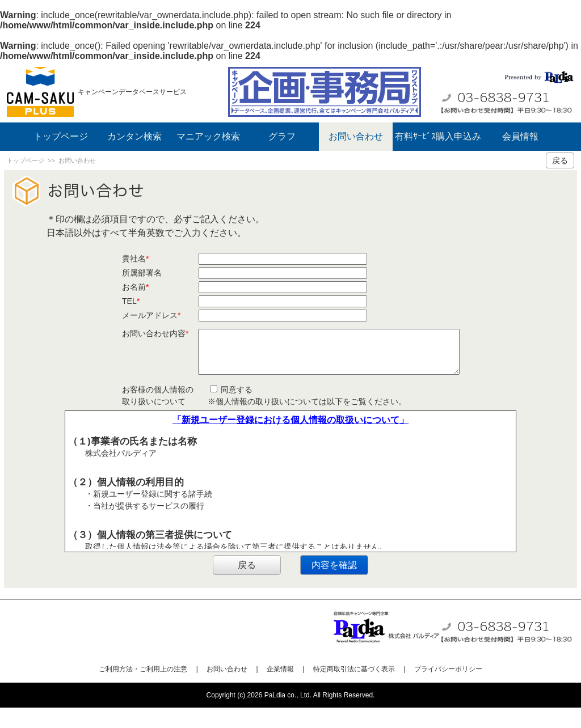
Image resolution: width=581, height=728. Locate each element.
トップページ (61, 136)
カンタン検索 (134, 136)
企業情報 (280, 689)
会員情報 (520, 136)
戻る (560, 160)
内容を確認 (334, 585)
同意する (231, 410)
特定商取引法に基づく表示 (354, 689)
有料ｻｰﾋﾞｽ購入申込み (438, 136)
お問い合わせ (356, 136)
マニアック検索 (208, 136)
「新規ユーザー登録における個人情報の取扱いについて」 (290, 440)
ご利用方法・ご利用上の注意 (143, 689)
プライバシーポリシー (448, 689)
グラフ (282, 136)
